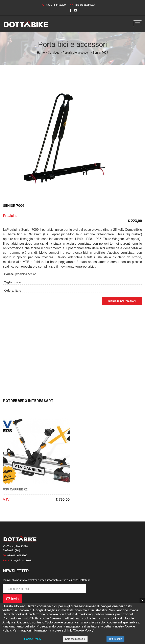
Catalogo (54, 53)
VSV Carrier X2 (15, 490)
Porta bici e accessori (76, 53)
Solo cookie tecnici (75, 639)
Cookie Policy (33, 639)
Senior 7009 (100, 53)
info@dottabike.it (85, 5)
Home (41, 53)
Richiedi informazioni (122, 301)
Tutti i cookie (115, 639)
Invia (13, 599)
